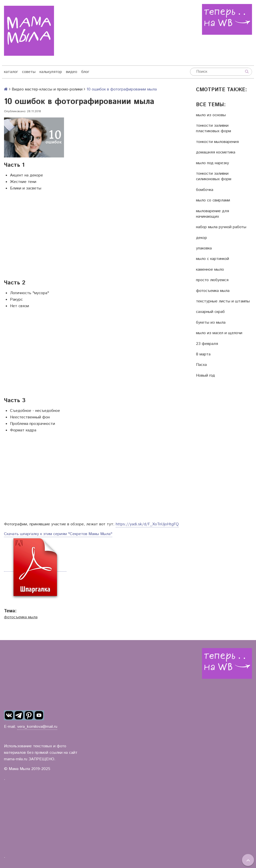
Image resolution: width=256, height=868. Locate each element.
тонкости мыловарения (217, 142)
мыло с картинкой (212, 259)
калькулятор (51, 72)
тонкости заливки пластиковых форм (213, 128)
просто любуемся (212, 280)
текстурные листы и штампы (223, 301)
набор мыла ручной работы (221, 227)
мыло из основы (211, 115)
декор (201, 238)
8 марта (203, 354)
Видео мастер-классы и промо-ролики (47, 89)
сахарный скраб (210, 312)
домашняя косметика (216, 152)
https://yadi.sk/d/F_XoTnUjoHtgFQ (147, 524)
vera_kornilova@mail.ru (37, 727)
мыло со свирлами (213, 200)
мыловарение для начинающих (212, 214)
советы (29, 72)
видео (72, 72)
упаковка (204, 248)
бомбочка (205, 190)
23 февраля (207, 344)
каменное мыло (210, 270)
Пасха (201, 365)
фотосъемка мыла (21, 617)
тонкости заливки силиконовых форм (214, 176)
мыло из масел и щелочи (219, 333)
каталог (11, 72)
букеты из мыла (211, 323)
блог (85, 72)
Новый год (205, 376)
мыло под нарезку (212, 163)
